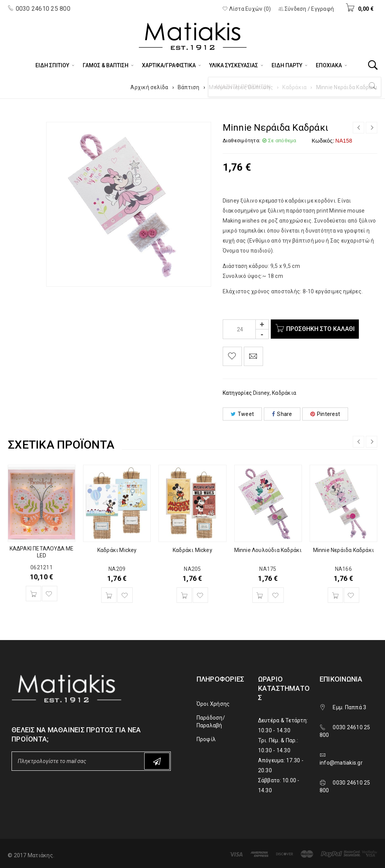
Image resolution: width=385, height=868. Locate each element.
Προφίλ (206, 739)
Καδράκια (294, 87)
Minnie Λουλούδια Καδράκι (268, 550)
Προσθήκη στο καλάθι (322, 329)
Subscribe (157, 761)
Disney (261, 393)
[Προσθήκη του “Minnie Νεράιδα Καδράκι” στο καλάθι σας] (335, 595)
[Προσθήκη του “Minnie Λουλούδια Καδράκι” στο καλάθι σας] (260, 595)
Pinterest (325, 414)
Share (282, 414)
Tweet (242, 414)
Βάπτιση (189, 87)
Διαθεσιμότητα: (242, 141)
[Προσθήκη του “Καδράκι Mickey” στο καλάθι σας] (109, 595)
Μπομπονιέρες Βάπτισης (241, 87)
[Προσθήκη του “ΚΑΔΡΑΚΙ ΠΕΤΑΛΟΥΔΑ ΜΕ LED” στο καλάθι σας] (33, 594)
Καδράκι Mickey (117, 550)
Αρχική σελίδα (149, 87)
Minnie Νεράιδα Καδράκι (343, 550)
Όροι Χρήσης (213, 704)
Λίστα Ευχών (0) (247, 9)
